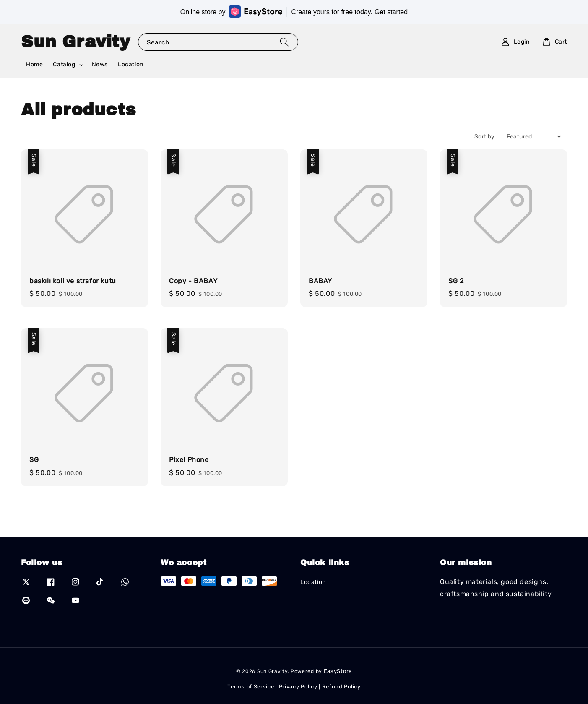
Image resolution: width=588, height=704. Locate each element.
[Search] (284, 42)
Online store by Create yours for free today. (294, 12)
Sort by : (486, 137)
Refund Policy (341, 687)
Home (34, 64)
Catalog (64, 64)
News (100, 64)
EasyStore (338, 671)
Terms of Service (251, 687)
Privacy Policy (298, 687)
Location (131, 64)
